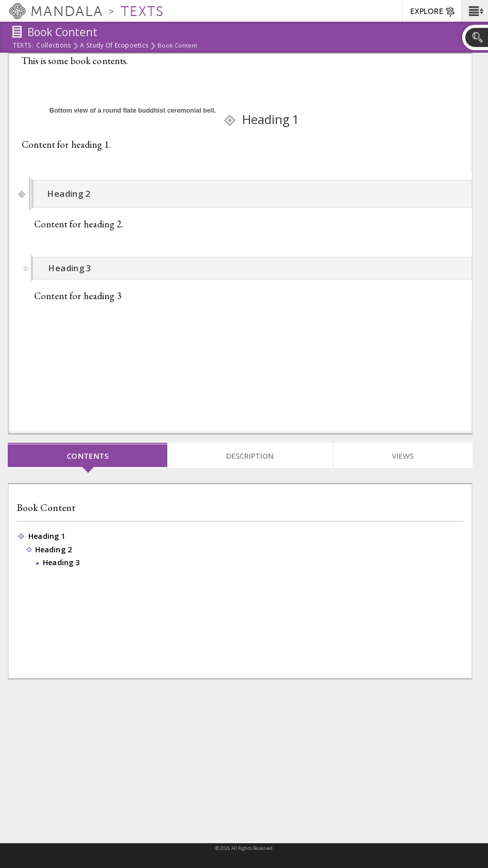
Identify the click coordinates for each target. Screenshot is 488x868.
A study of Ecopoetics (114, 46)
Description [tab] (250, 456)
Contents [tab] (88, 456)
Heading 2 (54, 550)
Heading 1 (48, 536)
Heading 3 (62, 563)
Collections (53, 46)
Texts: (23, 46)
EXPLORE (433, 12)
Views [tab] (403, 456)
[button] (475, 11)
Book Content (46, 508)
